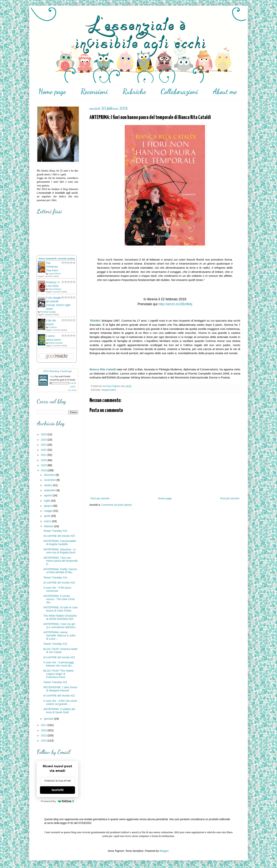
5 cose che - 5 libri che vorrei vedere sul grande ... (60, 702)
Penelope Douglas (48, 312)
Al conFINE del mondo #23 (59, 657)
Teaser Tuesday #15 (55, 531)
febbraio (49, 526)
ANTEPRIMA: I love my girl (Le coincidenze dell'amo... (60, 626)
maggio (49, 511)
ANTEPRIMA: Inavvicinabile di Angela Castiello (60, 543)
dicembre (50, 475)
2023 (44, 445)
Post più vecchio (230, 498)
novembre (50, 480)
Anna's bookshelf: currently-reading (57, 259)
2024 (44, 440)
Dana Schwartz (55, 289)
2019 (44, 465)
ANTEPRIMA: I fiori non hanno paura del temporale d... (60, 561)
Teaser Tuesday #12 (55, 682)
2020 (44, 460)
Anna (52, 376)
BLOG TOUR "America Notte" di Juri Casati (61, 651)
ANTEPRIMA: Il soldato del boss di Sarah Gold (59, 711)
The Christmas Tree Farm (52, 267)
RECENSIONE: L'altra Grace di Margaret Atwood (60, 689)
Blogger (164, 851)
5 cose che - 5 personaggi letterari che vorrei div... (59, 664)
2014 (44, 741)
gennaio (49, 719)
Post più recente (100, 498)
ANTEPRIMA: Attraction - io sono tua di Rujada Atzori (59, 551)
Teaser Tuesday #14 (55, 577)
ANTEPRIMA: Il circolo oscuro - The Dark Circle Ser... (59, 599)
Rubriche (134, 92)
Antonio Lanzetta (55, 343)
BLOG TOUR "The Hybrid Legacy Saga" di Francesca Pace (58, 674)
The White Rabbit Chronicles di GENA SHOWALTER (60, 617)
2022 (44, 450)
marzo (48, 521)
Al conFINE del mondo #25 (59, 536)
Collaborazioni (179, 92)
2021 (44, 455)
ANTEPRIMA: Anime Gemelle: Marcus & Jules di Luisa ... (59, 635)
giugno (48, 506)
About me (225, 92)
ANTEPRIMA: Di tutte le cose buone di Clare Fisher (60, 609)
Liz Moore (53, 327)
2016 (44, 730)
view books (72, 390)
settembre (50, 490)
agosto (48, 495)
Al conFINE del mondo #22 (59, 696)
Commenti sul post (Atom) (116, 505)
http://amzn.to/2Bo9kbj (175, 304)
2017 (44, 725)
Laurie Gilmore (55, 274)
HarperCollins (109, 390)
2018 (44, 470)
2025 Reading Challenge (57, 371)
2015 (44, 735)
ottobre (48, 485)
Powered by (58, 801)
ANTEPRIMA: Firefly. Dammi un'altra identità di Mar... (60, 571)
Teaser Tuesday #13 (55, 644)
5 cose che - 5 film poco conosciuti (57, 589)
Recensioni (94, 92)
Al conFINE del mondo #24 (59, 583)
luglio (47, 501)
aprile (47, 516)
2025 (44, 434)
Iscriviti (58, 790)
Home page (52, 92)
